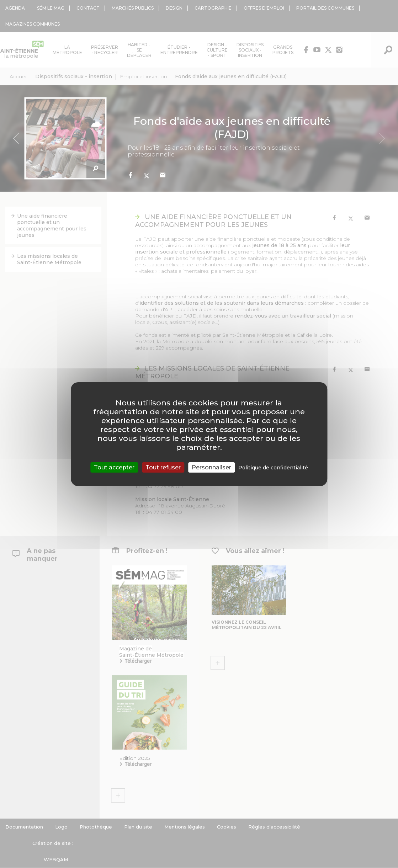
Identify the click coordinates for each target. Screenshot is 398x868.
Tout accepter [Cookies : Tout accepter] (114, 467)
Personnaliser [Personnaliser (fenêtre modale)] (211, 467)
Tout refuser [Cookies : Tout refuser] (163, 467)
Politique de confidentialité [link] (273, 467)
